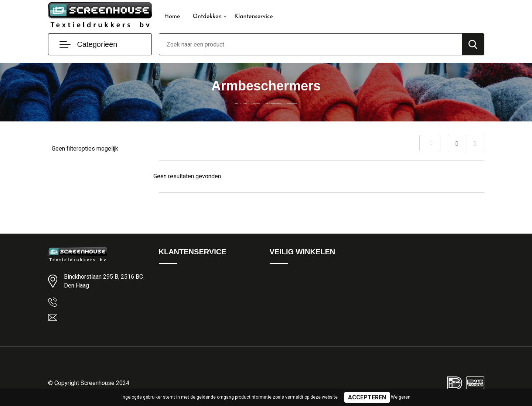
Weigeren (401, 397)
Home (172, 17)
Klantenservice (254, 17)
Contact (169, 276)
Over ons (170, 292)
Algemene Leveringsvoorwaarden (310, 276)
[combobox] (311, 44)
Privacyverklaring (290, 292)
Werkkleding (228, 102)
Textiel (198, 102)
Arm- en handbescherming (281, 102)
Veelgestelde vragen (183, 308)
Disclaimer (282, 308)
